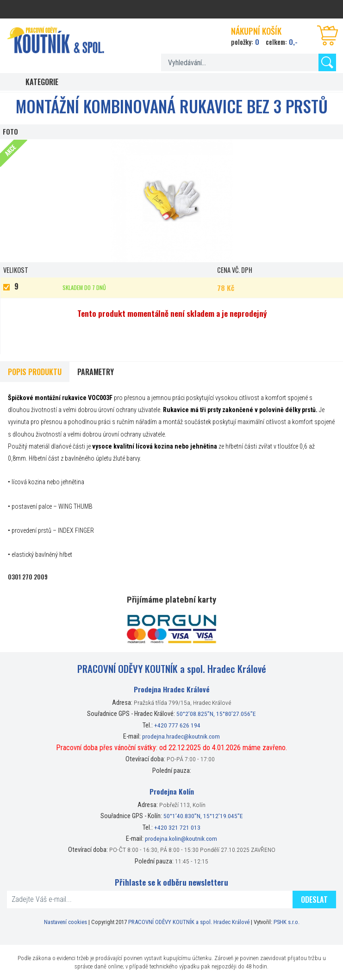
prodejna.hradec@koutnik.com (181, 736)
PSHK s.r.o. (287, 922)
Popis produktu (35, 372)
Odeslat (314, 900)
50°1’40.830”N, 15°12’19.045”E (203, 816)
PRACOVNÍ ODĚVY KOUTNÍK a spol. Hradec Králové (189, 922)
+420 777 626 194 (177, 725)
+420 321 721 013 (177, 827)
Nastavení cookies (65, 922)
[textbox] (249, 62)
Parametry (96, 372)
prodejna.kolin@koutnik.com (181, 838)
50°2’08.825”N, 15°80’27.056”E (216, 714)
